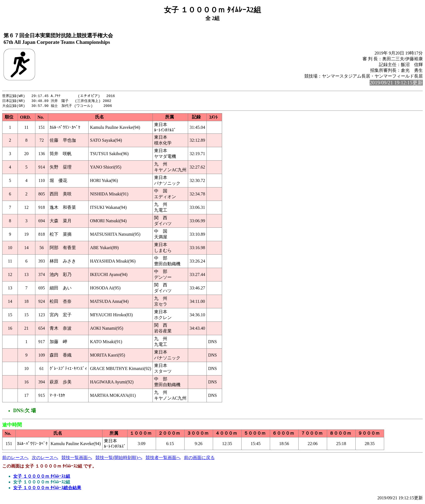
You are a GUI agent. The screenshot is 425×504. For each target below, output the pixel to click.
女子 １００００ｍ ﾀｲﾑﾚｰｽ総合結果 (47, 489)
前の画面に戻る (199, 458)
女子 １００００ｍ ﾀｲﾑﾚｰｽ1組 (42, 477)
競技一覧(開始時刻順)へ (119, 458)
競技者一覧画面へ (163, 458)
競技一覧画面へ (77, 458)
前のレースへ (15, 458)
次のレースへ (45, 458)
